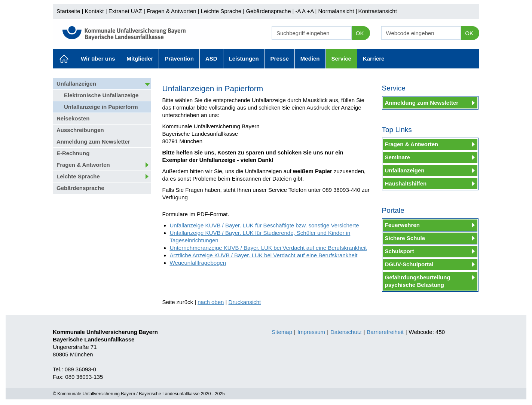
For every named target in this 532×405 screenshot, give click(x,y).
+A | (311, 11)
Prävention (179, 59)
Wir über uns (98, 59)
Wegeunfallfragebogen (198, 263)
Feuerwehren (402, 225)
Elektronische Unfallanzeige (101, 95)
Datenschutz (346, 332)
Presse (280, 59)
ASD (211, 59)
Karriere (374, 59)
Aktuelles (64, 59)
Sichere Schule (405, 238)
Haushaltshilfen (406, 183)
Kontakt (94, 11)
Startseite (68, 11)
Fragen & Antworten (172, 11)
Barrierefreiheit (385, 332)
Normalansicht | (337, 11)
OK (360, 33)
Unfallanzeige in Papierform (101, 107)
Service (341, 59)
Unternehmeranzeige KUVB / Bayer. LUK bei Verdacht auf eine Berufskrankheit (268, 248)
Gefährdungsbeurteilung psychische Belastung (418, 281)
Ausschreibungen (80, 130)
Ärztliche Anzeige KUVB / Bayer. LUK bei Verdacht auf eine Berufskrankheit (264, 255)
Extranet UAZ (125, 11)
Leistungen (244, 59)
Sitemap (282, 332)
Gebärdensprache (268, 11)
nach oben (211, 302)
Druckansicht (245, 302)
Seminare (398, 157)
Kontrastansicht (377, 11)
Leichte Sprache (221, 11)
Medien (310, 59)
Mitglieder (140, 59)
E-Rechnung (73, 153)
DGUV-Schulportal (409, 264)
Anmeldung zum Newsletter (93, 142)
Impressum (311, 332)
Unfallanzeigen (76, 84)
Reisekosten (73, 118)
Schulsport (400, 251)
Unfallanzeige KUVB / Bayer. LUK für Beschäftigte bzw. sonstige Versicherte (265, 225)
